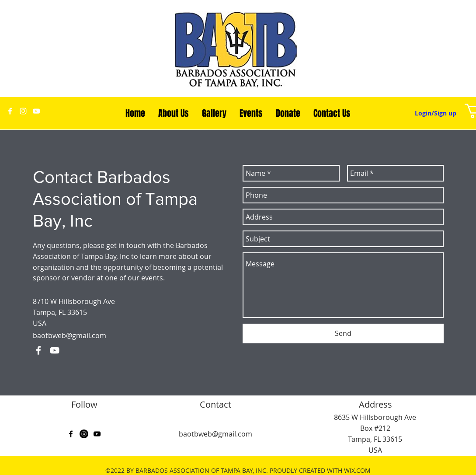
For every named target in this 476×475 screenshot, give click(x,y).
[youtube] (36, 111)
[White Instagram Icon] (23, 111)
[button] (174, 113)
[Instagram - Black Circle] (84, 434)
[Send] (343, 334)
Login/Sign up (436, 113)
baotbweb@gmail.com (69, 335)
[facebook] (10, 111)
